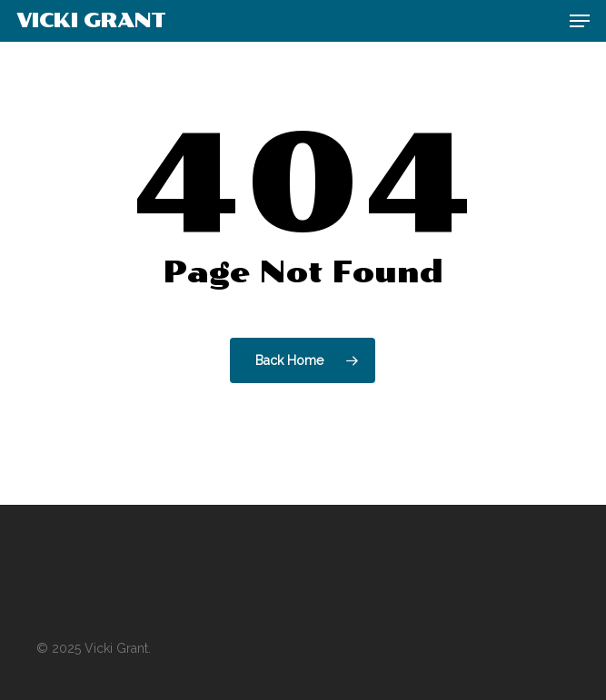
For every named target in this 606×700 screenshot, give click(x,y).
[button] (580, 21)
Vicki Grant (91, 21)
